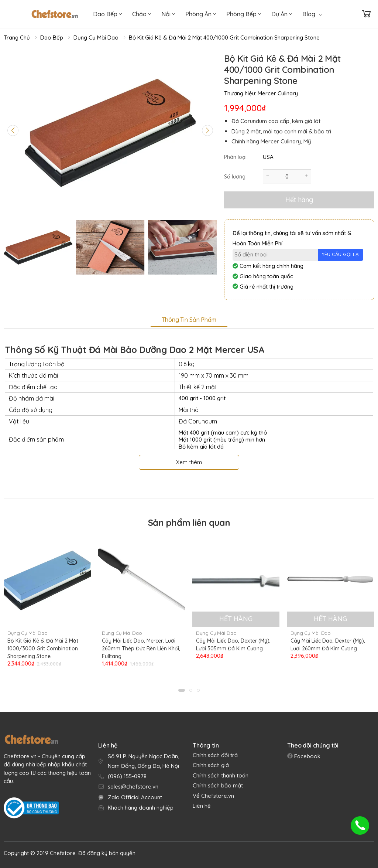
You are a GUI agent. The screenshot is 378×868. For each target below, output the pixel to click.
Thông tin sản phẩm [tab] (189, 320)
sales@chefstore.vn (133, 787)
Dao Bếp (107, 14)
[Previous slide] (13, 130)
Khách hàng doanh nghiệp (141, 808)
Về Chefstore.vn (213, 796)
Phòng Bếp (244, 14)
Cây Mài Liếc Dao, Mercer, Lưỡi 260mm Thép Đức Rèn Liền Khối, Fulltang (141, 649)
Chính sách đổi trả (215, 755)
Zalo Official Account (135, 797)
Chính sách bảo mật (218, 785)
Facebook (307, 756)
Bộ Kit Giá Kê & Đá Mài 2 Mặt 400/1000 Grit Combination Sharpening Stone (224, 38)
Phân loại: (236, 157)
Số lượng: (235, 177)
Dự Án (282, 14)
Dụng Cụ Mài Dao (96, 38)
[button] (182, 690)
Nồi (168, 14)
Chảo (142, 14)
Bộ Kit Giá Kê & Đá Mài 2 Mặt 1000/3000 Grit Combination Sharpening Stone (43, 649)
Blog (312, 14)
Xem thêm (189, 462)
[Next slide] (207, 130)
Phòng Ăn (201, 14)
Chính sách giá (211, 765)
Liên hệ (202, 806)
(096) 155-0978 (127, 776)
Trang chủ (17, 38)
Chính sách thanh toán (221, 775)
